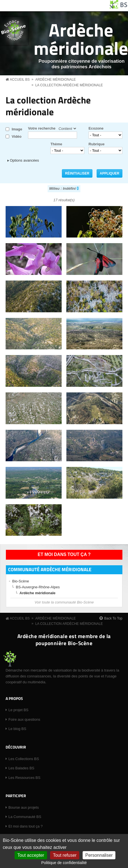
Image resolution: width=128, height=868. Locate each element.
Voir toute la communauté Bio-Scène (64, 602)
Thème (56, 144)
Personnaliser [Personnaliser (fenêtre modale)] (99, 855)
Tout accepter (31, 855)
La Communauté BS (25, 817)
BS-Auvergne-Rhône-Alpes (38, 587)
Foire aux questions (24, 719)
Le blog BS (17, 729)
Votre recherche (42, 128)
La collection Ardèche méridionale (69, 85)
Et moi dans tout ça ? (64, 554)
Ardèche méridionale (81, 39)
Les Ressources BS (24, 778)
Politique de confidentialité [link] (64, 863)
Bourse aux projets (24, 807)
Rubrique (96, 144)
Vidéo (17, 136)
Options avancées (24, 160)
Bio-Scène (21, 581)
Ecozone (96, 128)
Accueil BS (20, 80)
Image (17, 129)
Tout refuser (65, 855)
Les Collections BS (24, 759)
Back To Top (113, 618)
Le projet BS (18, 710)
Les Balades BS (21, 768)
